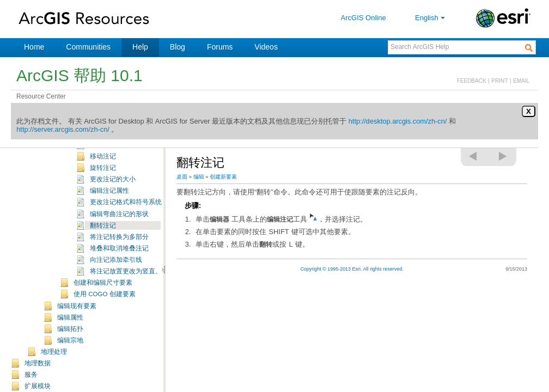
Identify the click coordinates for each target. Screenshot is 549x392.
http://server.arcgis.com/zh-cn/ (63, 129)
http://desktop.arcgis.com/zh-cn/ (398, 121)
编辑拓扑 (70, 329)
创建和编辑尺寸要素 (103, 283)
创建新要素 (223, 177)
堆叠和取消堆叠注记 (119, 248)
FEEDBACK (472, 81)
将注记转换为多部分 (119, 237)
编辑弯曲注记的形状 (119, 214)
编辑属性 (70, 317)
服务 (31, 375)
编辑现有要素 (77, 306)
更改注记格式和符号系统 (126, 202)
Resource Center (41, 96)
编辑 (199, 177)
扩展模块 (38, 386)
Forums (220, 47)
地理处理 (54, 352)
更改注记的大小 (113, 179)
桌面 (182, 177)
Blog (178, 47)
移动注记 (103, 156)
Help (140, 47)
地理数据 (38, 363)
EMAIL (521, 81)
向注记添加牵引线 (116, 260)
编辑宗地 (70, 340)
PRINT (499, 81)
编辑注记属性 (109, 191)
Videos (266, 47)
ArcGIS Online (364, 18)
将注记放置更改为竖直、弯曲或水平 (142, 271)
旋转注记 (103, 168)
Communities (88, 47)
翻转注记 (103, 225)
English (431, 18)
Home (34, 47)
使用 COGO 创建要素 (105, 294)
